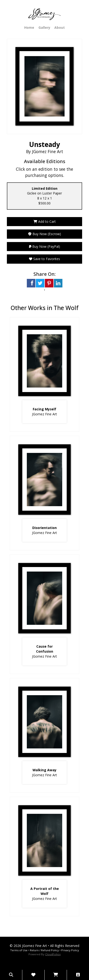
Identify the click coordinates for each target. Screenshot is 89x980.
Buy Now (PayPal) (44, 246)
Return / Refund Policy (44, 950)
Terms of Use (19, 950)
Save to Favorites (44, 259)
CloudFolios (53, 954)
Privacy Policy (70, 950)
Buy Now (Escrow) (45, 234)
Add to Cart (45, 221)
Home (29, 27)
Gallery (44, 27)
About (60, 27)
